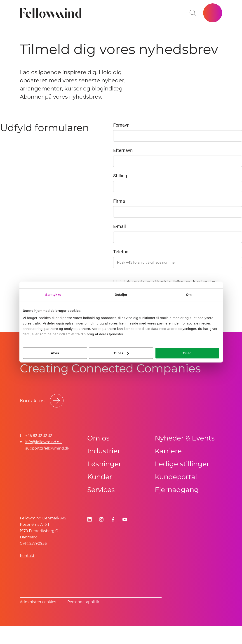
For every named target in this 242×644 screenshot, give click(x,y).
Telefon (121, 252)
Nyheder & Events (185, 438)
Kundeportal (176, 477)
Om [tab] (189, 295)
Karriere (168, 451)
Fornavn (121, 125)
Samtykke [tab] (53, 295)
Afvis (55, 353)
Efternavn (123, 150)
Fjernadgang (177, 490)
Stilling (120, 176)
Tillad (187, 353)
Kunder (100, 477)
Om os (98, 438)
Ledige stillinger (182, 464)
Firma (119, 201)
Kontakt (27, 556)
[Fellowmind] (52, 13)
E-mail (120, 226)
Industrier (104, 451)
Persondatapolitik (83, 602)
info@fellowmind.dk (43, 442)
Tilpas (121, 353)
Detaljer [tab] (121, 295)
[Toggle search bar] (193, 13)
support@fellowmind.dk (47, 448)
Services (101, 490)
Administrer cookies (38, 602)
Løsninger (104, 464)
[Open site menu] (213, 13)
